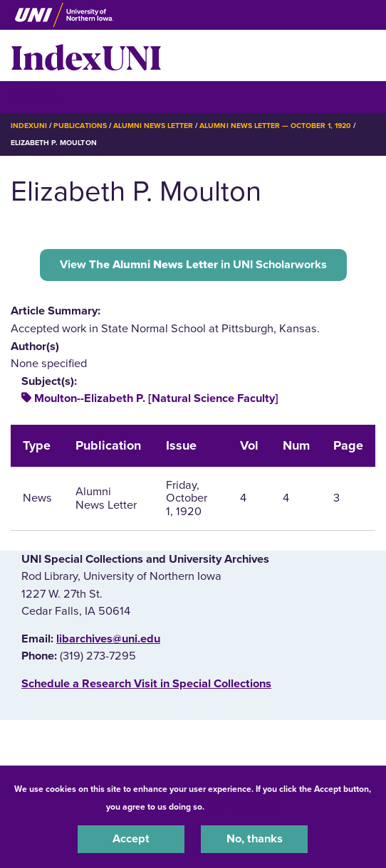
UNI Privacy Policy (244, 807)
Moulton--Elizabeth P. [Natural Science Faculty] (156, 398)
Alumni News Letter (153, 126)
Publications (80, 126)
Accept (131, 839)
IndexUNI (86, 55)
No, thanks (255, 839)
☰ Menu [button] (36, 96)
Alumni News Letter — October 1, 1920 (275, 126)
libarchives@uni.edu (108, 639)
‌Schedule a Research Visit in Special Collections (146, 684)
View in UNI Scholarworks (193, 265)
